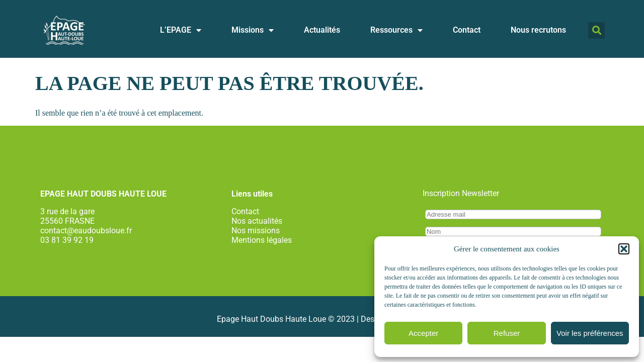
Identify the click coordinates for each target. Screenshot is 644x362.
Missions (253, 30)
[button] (624, 249)
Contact (467, 30)
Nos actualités (257, 221)
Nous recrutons (538, 30)
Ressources (396, 30)
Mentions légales (262, 240)
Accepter (423, 333)
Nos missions (256, 231)
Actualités (322, 30)
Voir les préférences (590, 333)
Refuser (507, 333)
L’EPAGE (181, 30)
